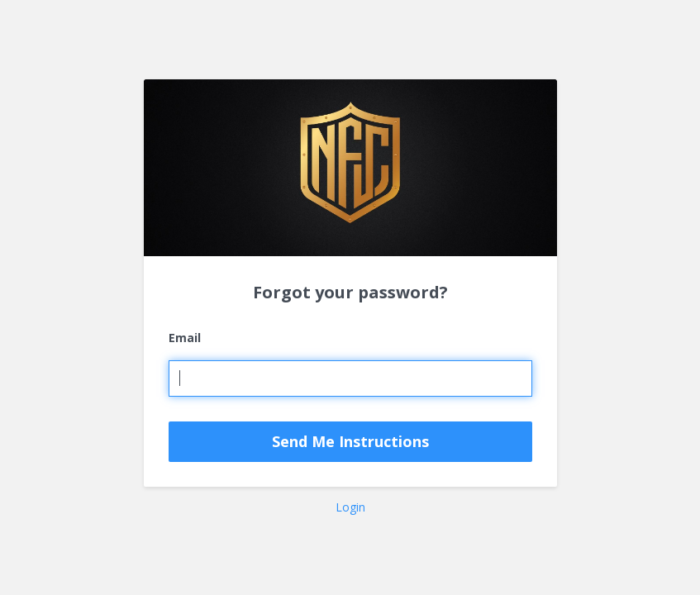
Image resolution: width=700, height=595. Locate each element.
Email (185, 338)
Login (350, 507)
